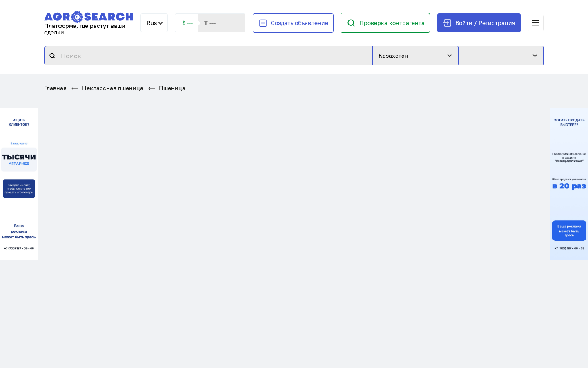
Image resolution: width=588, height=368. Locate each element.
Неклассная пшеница (107, 88)
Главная (55, 88)
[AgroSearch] (89, 15)
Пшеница (167, 88)
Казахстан (393, 55)
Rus (152, 23)
